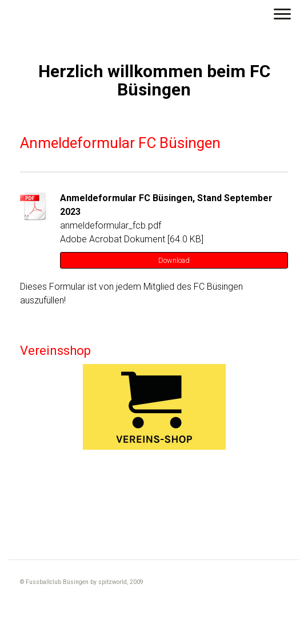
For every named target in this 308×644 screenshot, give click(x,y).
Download (174, 260)
